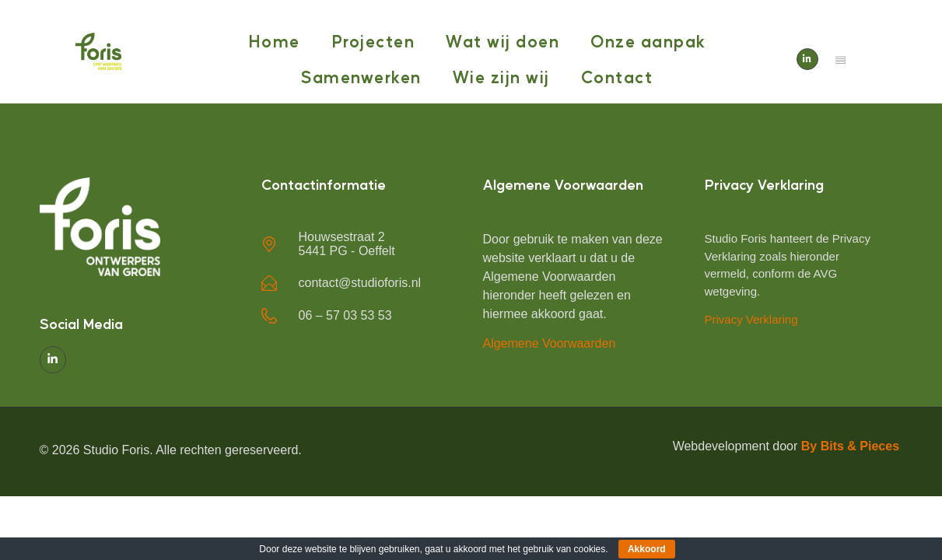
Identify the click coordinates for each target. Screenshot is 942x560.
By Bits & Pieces (852, 446)
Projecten (373, 41)
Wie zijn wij (501, 77)
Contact (617, 77)
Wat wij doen (503, 41)
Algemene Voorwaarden (550, 343)
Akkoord (647, 549)
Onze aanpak (648, 41)
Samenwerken (361, 77)
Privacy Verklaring (751, 319)
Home (274, 41)
